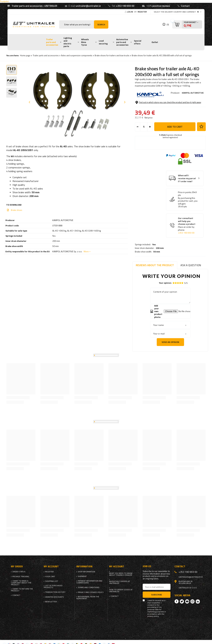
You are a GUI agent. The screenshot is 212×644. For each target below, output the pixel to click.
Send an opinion (170, 342)
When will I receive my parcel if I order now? (187, 195)
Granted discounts (54, 597)
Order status (19, 572)
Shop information (86, 572)
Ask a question (191, 265)
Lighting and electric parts (68, 42)
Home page (25, 55)
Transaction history (55, 592)
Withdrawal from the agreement (88, 598)
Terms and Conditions (88, 587)
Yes (154, 101)
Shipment (82, 576)
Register (142, 12)
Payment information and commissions (89, 582)
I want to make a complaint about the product (21, 583)
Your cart (50, 577)
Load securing (103, 42)
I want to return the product (22, 590)
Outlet (155, 42)
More (86, 251)
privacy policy (153, 616)
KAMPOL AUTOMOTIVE (193, 93)
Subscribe (157, 595)
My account (51, 566)
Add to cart (175, 143)
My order (17, 566)
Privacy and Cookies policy (91, 592)
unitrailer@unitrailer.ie (88, 6)
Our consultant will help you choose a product (187, 242)
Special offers (138, 42)
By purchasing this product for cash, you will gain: (188, 217)
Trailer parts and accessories (52, 42)
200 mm (160, 105)
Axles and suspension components (77, 55)
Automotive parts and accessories (122, 42)
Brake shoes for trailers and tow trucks (112, 55)
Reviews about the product (155, 265)
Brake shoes (17, 210)
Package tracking (21, 577)
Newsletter (51, 602)
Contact (185, 6)
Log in (130, 12)
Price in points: (185, 209)
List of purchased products (53, 587)
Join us (147, 566)
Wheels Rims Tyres (85, 42)
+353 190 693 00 (125, 6)
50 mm (157, 109)
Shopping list (52, 581)
